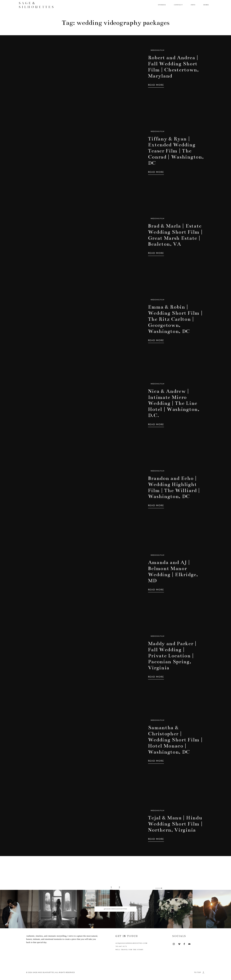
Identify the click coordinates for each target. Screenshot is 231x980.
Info (193, 5)
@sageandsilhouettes (115, 909)
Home (206, 5)
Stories (162, 5)
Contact (178, 5)
